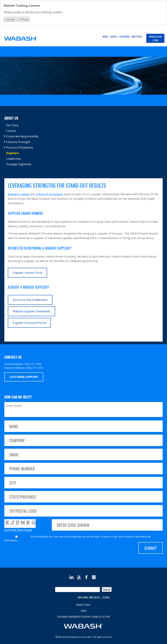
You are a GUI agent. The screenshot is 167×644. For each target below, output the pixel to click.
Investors (137, 36)
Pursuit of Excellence (20, 147)
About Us (11, 118)
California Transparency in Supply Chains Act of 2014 (83, 617)
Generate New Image (18, 530)
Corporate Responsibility (22, 136)
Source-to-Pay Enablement (30, 300)
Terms (84, 611)
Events (113, 36)
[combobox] (78, 590)
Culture (11, 131)
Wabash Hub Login (155, 38)
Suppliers (13, 153)
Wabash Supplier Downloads (31, 311)
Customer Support (24, 377)
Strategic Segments (19, 164)
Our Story (12, 125)
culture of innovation (49, 194)
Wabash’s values (19, 194)
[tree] (83, 145)
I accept (10, 19)
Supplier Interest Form (27, 273)
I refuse (23, 19)
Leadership (13, 159)
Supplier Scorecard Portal (29, 323)
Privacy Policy (84, 605)
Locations (124, 36)
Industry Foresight (18, 142)
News (105, 36)
